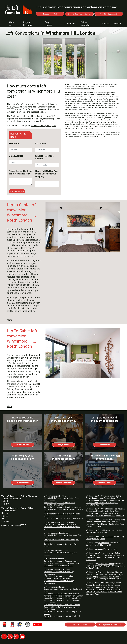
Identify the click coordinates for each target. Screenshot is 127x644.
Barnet (89, 498)
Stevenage (90, 594)
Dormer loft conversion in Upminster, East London (60, 545)
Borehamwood (114, 585)
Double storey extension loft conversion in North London (63, 590)
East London (103, 520)
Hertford (118, 587)
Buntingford (101, 587)
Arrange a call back (17, 191)
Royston (96, 592)
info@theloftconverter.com (79, 14)
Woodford (120, 516)
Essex (100, 572)
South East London (106, 537)
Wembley (96, 568)
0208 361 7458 (50, 14)
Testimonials (69, 24)
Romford (120, 524)
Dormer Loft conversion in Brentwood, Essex (61, 563)
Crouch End (116, 498)
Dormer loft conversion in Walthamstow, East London (62, 528)
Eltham (103, 539)
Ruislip (89, 568)
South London (104, 543)
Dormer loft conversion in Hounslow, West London (60, 554)
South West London (106, 549)
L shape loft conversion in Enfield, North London (63, 598)
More (9, 320)
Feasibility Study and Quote (44, 125)
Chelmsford (112, 574)
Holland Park (91, 532)
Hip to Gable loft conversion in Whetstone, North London (63, 510)
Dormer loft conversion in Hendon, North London (63, 596)
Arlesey (89, 585)
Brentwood (90, 574)
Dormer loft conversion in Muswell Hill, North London (62, 617)
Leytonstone (108, 513)
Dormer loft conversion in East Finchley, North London (62, 613)
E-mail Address (16, 156)
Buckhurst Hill (101, 574)
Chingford (90, 513)
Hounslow (120, 555)
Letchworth (107, 590)
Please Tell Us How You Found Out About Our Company (46, 174)
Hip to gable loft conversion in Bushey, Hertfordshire (59, 582)
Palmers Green (92, 503)
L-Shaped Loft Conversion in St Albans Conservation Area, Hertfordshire (59, 577)
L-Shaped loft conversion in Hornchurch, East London (61, 541)
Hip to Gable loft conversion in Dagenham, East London (63, 536)
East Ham (106, 522)
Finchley (110, 500)
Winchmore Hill (102, 505)
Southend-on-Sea (114, 579)
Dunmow (102, 577)
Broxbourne (91, 587)
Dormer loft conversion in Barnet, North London (63, 507)
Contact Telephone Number (44, 157)
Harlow (116, 577)
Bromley (96, 539)
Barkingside (91, 511)
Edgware (103, 500)
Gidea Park (115, 522)
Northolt (105, 566)
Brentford (97, 555)
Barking (89, 522)
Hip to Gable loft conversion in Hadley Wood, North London (62, 499)
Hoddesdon (97, 590)
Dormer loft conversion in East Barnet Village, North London (62, 601)
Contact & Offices (111, 24)
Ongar (97, 579)
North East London (106, 509)
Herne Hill (107, 545)
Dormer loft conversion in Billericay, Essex (60, 561)
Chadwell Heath (102, 511)
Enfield (89, 500)
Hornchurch (91, 524)
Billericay (118, 572)
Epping (109, 577)
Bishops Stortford (100, 585)
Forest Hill (98, 545)
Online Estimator (85, 24)
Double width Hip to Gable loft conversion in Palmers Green (62, 608)
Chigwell (121, 574)
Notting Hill (102, 532)
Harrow (89, 566)
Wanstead (111, 516)
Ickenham (96, 566)
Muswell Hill (119, 500)
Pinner (122, 566)
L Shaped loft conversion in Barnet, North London (63, 518)
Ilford (98, 524)
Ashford (89, 555)
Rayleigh (103, 579)
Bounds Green (98, 498)
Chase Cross (114, 511)
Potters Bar (117, 590)
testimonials (86, 89)
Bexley (89, 539)
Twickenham (91, 560)
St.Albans (118, 592)
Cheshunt (110, 587)
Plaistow (105, 524)
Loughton (90, 579)
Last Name (40, 143)
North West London (106, 564)
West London (103, 553)
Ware (97, 594)
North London (104, 496)
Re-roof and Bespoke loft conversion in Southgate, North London (59, 504)
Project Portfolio (28, 24)
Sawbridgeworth (107, 592)
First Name (14, 143)
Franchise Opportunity (63, 483)
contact (92, 134)
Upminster (100, 526)
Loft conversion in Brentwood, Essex (58, 566)
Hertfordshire (104, 583)
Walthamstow (101, 516)
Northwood (114, 566)
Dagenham (97, 522)
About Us (12, 24)
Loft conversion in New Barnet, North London (62, 605)
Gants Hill (99, 513)
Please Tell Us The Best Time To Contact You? (20, 172)
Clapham (90, 545)
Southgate (103, 503)
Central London (104, 530)
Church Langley (92, 577)
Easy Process (48, 24)
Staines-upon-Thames (103, 557)
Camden (107, 498)
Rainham (112, 524)
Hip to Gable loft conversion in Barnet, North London (62, 515)
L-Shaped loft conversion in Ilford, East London (62, 524)
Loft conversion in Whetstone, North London (61, 594)
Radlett (89, 592)
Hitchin (89, 590)
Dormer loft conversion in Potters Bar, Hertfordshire (59, 573)
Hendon (95, 500)
